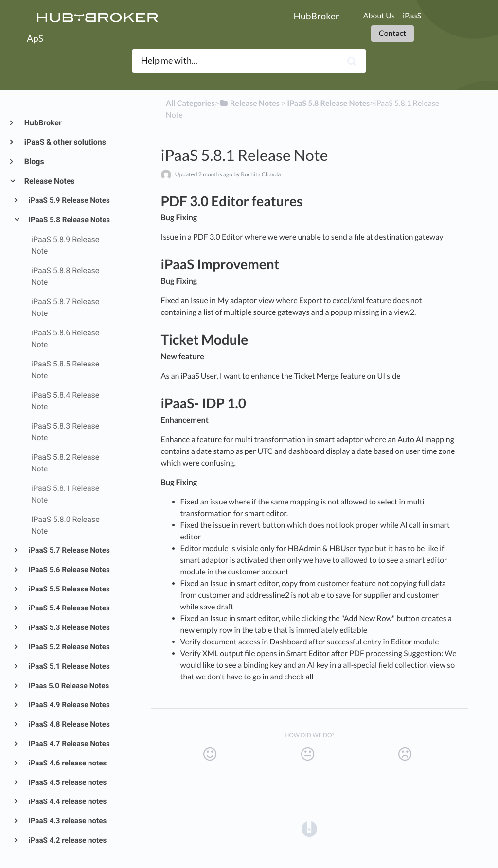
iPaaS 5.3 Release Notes (69, 627)
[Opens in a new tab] (309, 828)
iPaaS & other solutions (65, 142)
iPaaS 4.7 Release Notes (69, 744)
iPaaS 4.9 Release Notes (69, 705)
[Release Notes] (249, 103)
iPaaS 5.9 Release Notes (69, 200)
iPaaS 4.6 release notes (67, 763)
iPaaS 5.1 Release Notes (69, 666)
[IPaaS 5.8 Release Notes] (328, 103)
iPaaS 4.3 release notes (67, 821)
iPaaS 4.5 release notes (67, 782)
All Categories (190, 103)
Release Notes (49, 181)
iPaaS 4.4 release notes (67, 801)
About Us (379, 16)
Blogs (34, 162)
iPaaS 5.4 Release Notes (69, 608)
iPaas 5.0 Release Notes (68, 686)
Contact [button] (392, 33)
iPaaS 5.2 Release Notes (69, 647)
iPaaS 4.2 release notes (67, 840)
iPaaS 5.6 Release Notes (69, 570)
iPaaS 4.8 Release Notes (69, 724)
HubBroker (43, 123)
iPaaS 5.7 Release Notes (69, 550)
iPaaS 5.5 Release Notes (69, 589)
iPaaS (412, 16)
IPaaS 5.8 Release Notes (69, 220)
